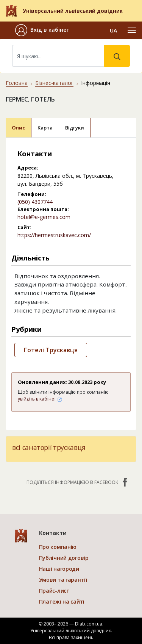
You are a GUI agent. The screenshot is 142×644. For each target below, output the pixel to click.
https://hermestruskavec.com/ (54, 235)
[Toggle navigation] (132, 30)
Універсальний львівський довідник (73, 11)
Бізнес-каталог (54, 83)
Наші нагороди (59, 569)
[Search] (58, 56)
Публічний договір (64, 558)
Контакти (53, 533)
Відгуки (75, 128)
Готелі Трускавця (51, 350)
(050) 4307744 (35, 202)
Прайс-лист (54, 591)
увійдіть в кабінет (40, 399)
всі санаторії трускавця (49, 447)
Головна (17, 83)
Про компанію (58, 547)
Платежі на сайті (62, 602)
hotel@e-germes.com (44, 217)
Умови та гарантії (63, 580)
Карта (45, 128)
